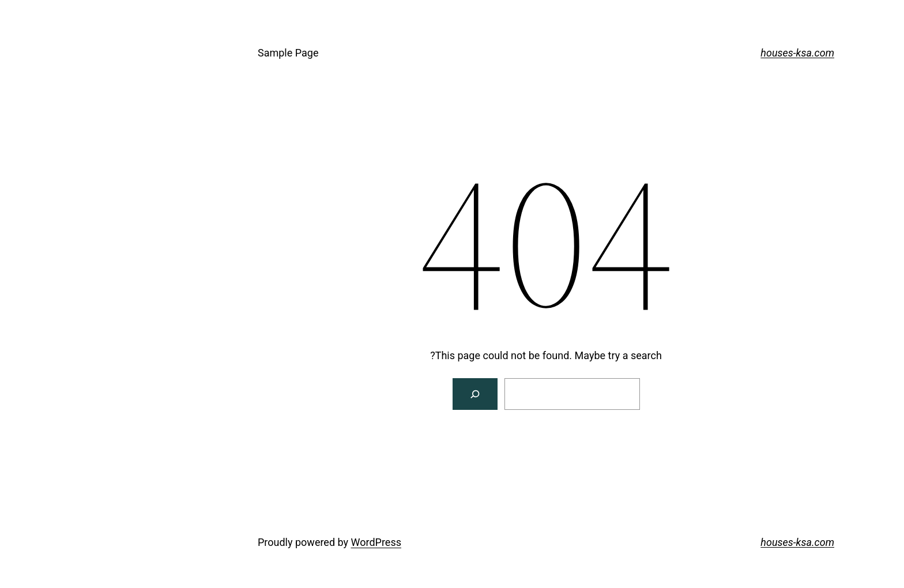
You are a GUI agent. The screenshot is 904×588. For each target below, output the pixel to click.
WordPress (282, 542)
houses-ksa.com (703, 53)
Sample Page (194, 53)
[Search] (381, 394)
